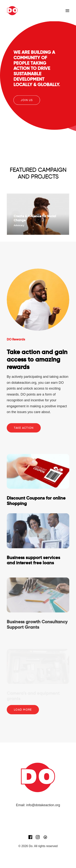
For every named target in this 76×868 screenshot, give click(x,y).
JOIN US (27, 100)
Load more (23, 710)
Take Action (24, 428)
